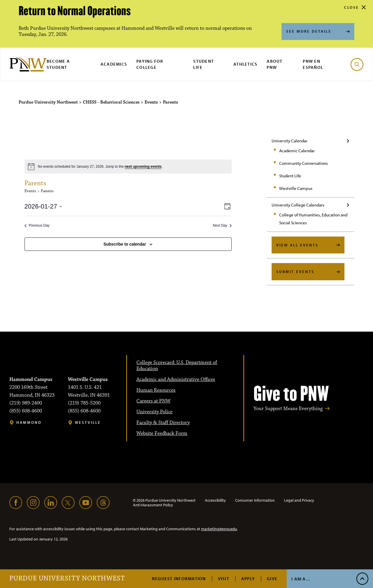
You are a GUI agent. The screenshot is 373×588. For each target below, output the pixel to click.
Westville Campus (296, 188)
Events (30, 191)
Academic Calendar (297, 151)
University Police (154, 412)
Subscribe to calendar (125, 244)
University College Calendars (298, 205)
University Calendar (290, 141)
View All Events (297, 245)
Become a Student (58, 64)
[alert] (128, 167)
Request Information (179, 579)
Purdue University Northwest (67, 579)
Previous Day (37, 225)
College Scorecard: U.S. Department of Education (177, 366)
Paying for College (150, 64)
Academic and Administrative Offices (176, 379)
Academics (114, 64)
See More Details (309, 31)
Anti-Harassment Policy (153, 505)
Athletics (245, 64)
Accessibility (215, 500)
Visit (224, 579)
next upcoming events (143, 167)
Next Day (222, 225)
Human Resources (156, 390)
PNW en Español (313, 64)
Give (272, 579)
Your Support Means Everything (288, 409)
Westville (88, 422)
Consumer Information (255, 500)
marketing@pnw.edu (219, 529)
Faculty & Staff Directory (163, 423)
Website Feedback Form (162, 433)
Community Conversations (303, 163)
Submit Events (295, 272)
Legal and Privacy (299, 500)
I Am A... (301, 579)
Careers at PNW (153, 401)
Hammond (29, 422)
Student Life (204, 64)
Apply (248, 579)
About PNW (275, 64)
